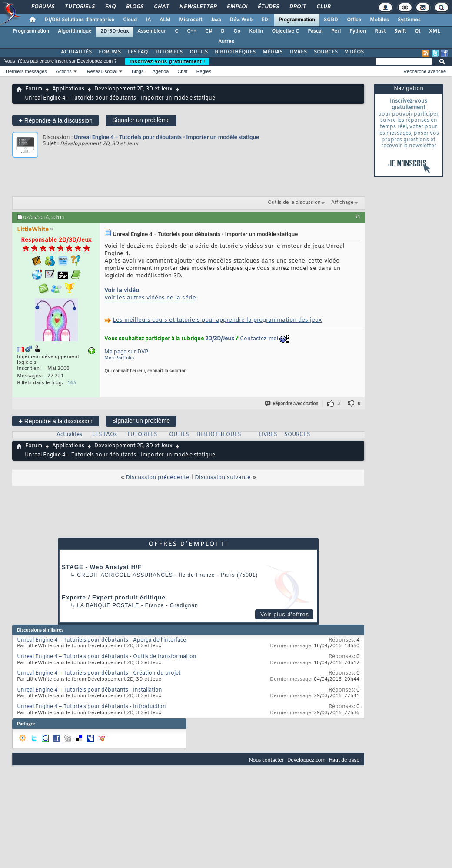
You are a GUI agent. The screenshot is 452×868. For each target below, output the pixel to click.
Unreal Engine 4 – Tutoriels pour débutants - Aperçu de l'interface (101, 640)
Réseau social (102, 71)
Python (358, 31)
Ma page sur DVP (126, 352)
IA (148, 20)
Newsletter (198, 7)
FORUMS (110, 52)
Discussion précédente (158, 477)
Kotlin (256, 31)
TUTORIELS (169, 52)
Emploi (237, 7)
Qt (417, 31)
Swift (400, 31)
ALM (165, 20)
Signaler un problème (141, 120)
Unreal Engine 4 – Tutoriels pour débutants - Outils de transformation (107, 657)
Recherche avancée (425, 71)
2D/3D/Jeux (220, 339)
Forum (34, 89)
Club (323, 7)
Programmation (297, 20)
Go (237, 31)
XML (434, 31)
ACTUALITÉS (76, 52)
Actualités (69, 435)
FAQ (110, 7)
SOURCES (326, 52)
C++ (192, 31)
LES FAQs (105, 435)
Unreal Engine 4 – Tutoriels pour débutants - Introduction (91, 707)
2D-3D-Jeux (115, 31)
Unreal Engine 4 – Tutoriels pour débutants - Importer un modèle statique (166, 137)
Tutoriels (79, 7)
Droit (297, 7)
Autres (226, 42)
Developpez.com (306, 760)
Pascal (315, 31)
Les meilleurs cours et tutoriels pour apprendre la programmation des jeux (217, 320)
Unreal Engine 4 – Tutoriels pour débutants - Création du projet (99, 673)
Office (354, 20)
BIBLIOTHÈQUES (235, 52)
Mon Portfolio (119, 358)
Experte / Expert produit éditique (114, 597)
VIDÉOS (354, 52)
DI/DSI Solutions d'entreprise (79, 20)
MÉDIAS (273, 52)
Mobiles (379, 20)
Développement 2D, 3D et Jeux (133, 89)
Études (268, 7)
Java (216, 20)
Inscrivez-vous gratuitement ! (167, 61)
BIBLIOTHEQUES (219, 435)
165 (72, 383)
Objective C (285, 31)
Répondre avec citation (292, 404)
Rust (380, 31)
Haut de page (344, 760)
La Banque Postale (108, 605)
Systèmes (409, 20)
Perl (336, 31)
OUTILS (199, 52)
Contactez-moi (259, 339)
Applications (68, 89)
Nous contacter (266, 760)
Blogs (134, 7)
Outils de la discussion (294, 203)
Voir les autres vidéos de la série (150, 298)
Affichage (342, 203)
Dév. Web (241, 20)
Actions (64, 71)
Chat (161, 7)
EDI (266, 20)
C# (209, 31)
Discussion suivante (223, 477)
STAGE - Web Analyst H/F (102, 567)
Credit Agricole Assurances (125, 575)
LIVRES (298, 52)
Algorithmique (75, 31)
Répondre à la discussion (56, 120)
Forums (42, 7)
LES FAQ (138, 52)
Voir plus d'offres (285, 615)
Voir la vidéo (122, 291)
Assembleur (152, 31)
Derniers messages (26, 71)
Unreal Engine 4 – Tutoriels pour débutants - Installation (90, 690)
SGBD (331, 20)
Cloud (130, 20)
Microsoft (191, 20)
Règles (204, 71)
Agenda (160, 71)
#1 (358, 216)
